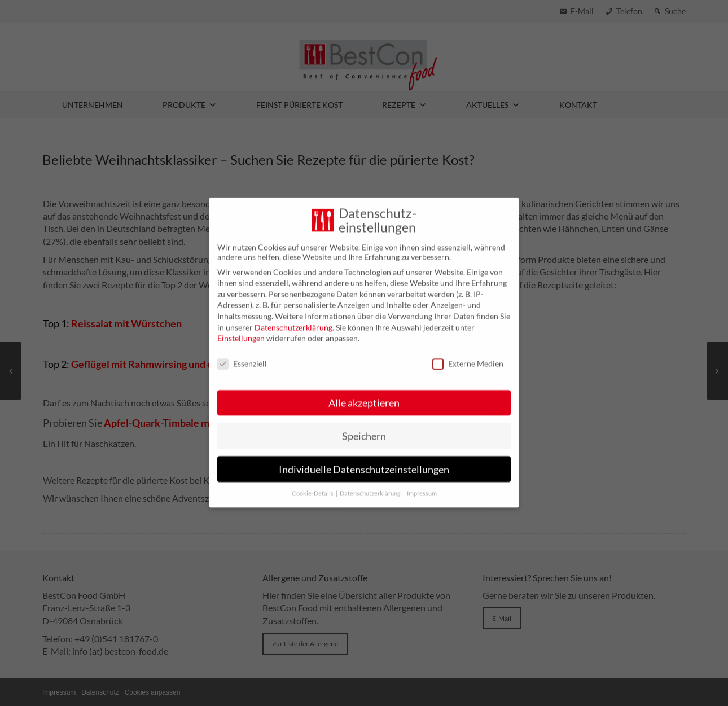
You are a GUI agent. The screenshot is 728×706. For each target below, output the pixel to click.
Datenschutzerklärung (293, 317)
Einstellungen (241, 328)
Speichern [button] (364, 426)
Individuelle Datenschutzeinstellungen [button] (364, 459)
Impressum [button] (422, 484)
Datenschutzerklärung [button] (371, 484)
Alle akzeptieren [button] (364, 393)
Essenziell (242, 353)
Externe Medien (468, 353)
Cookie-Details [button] (313, 484)
